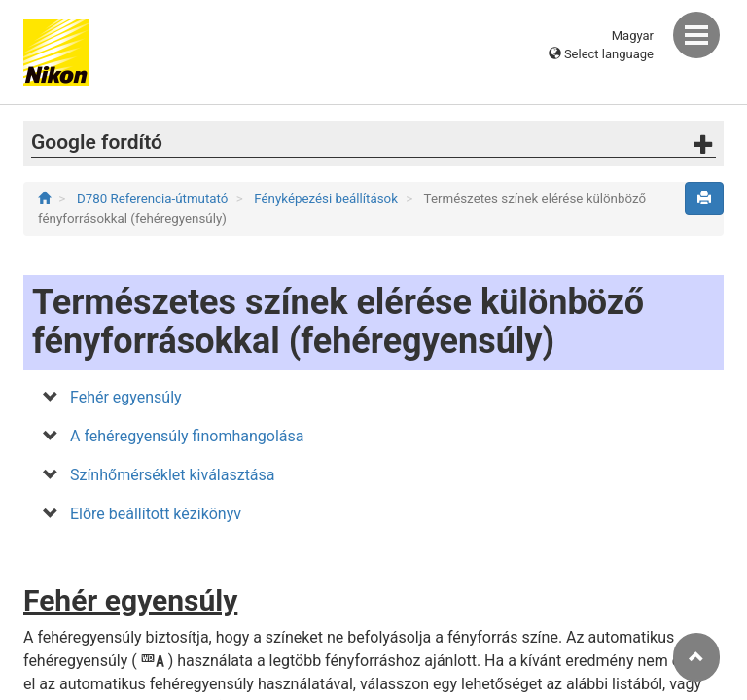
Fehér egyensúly (126, 397)
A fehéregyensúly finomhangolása (187, 436)
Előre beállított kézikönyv (156, 514)
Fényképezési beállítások (327, 199)
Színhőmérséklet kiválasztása (173, 475)
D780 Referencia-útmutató (154, 199)
